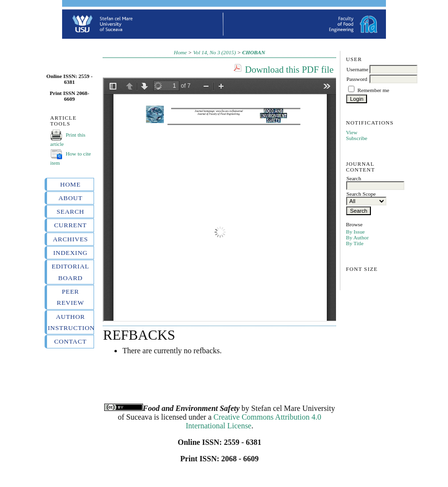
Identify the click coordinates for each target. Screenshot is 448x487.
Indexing (71, 253)
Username (357, 69)
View (352, 132)
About (70, 198)
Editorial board (70, 272)
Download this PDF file (289, 70)
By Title (354, 243)
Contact (71, 341)
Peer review (70, 297)
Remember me (373, 90)
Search (71, 212)
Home (70, 184)
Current (70, 225)
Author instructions (70, 322)
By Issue (355, 232)
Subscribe (356, 138)
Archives (71, 239)
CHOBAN (254, 52)
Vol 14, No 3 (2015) (214, 52)
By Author (357, 237)
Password (357, 79)
